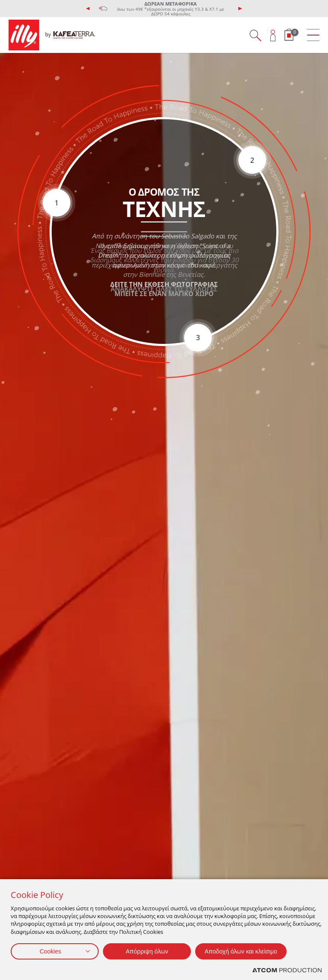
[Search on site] (255, 35)
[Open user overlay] (273, 35)
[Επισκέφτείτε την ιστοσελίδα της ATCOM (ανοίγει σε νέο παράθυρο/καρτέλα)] (287, 970)
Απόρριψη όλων (147, 951)
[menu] (313, 35)
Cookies (51, 951)
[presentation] (88, 9)
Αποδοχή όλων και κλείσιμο (241, 951)
